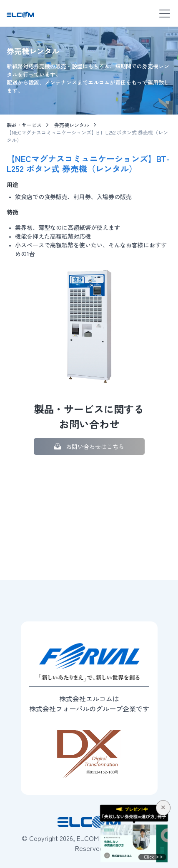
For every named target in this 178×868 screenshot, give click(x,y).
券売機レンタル (72, 125)
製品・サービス (24, 125)
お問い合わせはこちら (95, 446)
